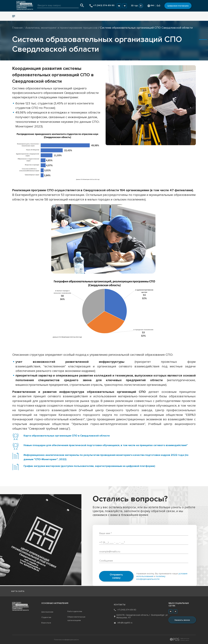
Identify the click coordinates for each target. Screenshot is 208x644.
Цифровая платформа (178, 6)
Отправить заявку (116, 576)
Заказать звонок (182, 620)
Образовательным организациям (76, 619)
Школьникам (47, 612)
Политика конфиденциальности (66, 640)
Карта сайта (18, 591)
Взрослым (46, 623)
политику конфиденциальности (151, 578)
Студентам (46, 617)
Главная (17, 28)
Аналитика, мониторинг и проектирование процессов (61, 28)
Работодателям (75, 611)
